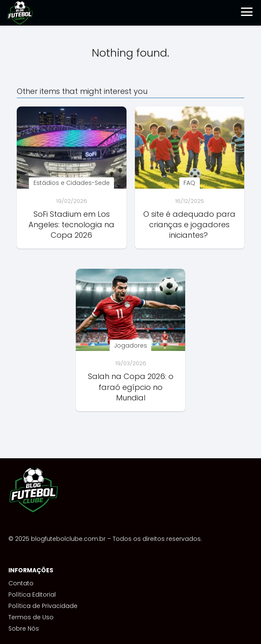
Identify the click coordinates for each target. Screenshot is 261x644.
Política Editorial (32, 595)
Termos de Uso (31, 617)
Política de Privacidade (43, 606)
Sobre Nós (24, 628)
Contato (21, 583)
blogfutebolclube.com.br (68, 539)
